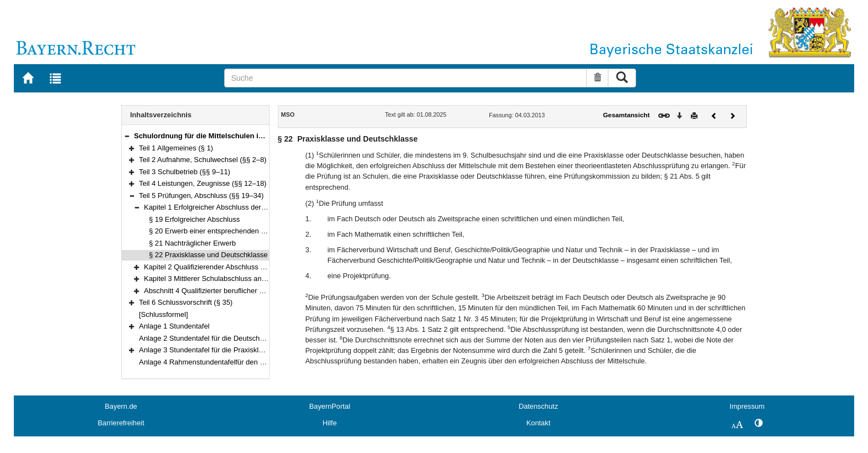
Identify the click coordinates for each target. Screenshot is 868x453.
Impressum (747, 406)
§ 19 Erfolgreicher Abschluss (194, 219)
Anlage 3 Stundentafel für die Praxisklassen (208, 350)
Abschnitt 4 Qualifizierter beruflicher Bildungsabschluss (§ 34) (242, 291)
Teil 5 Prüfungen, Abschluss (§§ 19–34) (201, 196)
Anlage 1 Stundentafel (174, 326)
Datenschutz (538, 406)
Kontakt (538, 423)
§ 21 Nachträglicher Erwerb (192, 243)
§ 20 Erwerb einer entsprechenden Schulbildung (226, 231)
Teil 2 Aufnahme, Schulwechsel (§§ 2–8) (203, 160)
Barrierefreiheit (121, 423)
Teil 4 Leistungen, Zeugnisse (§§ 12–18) (203, 183)
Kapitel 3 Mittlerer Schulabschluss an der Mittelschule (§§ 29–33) (247, 278)
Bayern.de (121, 406)
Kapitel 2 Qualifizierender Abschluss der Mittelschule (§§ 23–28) (246, 267)
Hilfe (330, 423)
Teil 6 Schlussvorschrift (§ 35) (186, 302)
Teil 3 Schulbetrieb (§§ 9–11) (185, 172)
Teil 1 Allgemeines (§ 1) (176, 148)
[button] (127, 136)
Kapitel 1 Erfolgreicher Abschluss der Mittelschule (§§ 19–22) (241, 207)
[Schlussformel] (164, 314)
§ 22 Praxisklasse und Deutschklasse (208, 255)
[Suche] (405, 78)
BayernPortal (330, 406)
